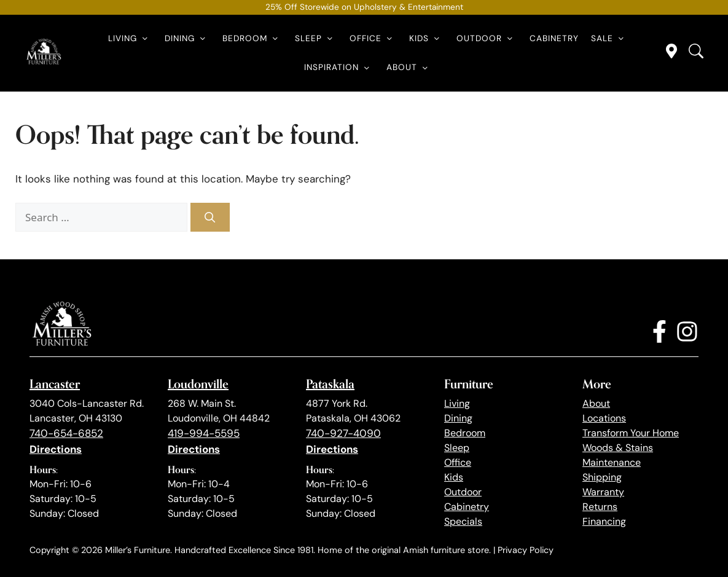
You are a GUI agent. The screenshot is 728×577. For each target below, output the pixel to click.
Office (373, 39)
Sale (610, 39)
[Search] (210, 218)
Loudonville (198, 384)
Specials (463, 521)
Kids (427, 39)
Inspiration (339, 68)
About (409, 68)
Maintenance (612, 462)
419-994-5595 (204, 433)
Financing (604, 521)
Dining (187, 39)
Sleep (316, 39)
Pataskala (330, 384)
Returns (600, 507)
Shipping (602, 477)
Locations (604, 418)
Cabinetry (554, 38)
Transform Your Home (631, 433)
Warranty (603, 492)
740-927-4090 (343, 433)
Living (130, 39)
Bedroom (252, 39)
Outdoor (487, 39)
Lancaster (55, 384)
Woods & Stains (618, 448)
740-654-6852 (66, 433)
